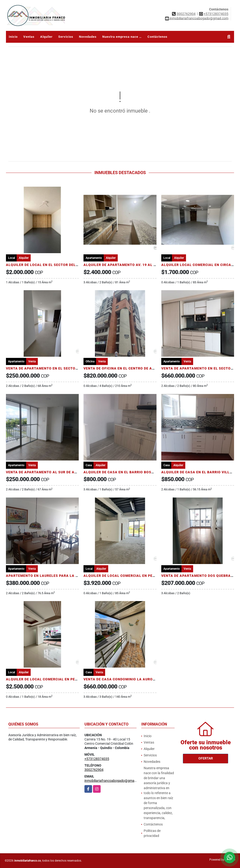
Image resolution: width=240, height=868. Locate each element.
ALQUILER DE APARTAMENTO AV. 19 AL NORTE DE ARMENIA (136, 265)
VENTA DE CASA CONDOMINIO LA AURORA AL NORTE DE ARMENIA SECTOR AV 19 (155, 679)
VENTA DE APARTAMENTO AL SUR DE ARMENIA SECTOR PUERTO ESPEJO (70, 472)
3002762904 (186, 14)
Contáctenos (157, 37)
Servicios (66, 37)
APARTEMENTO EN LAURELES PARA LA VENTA (47, 576)
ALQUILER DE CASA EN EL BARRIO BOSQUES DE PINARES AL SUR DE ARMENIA (152, 472)
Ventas (29, 37)
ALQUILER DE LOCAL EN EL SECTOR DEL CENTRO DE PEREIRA (59, 265)
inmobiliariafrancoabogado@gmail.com (114, 781)
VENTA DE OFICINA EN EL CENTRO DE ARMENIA (125, 368)
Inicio (13, 37)
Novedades (88, 37)
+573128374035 (216, 14)
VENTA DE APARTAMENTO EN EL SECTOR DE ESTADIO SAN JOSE (62, 368)
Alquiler (46, 37)
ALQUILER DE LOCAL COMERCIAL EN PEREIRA (123, 576)
